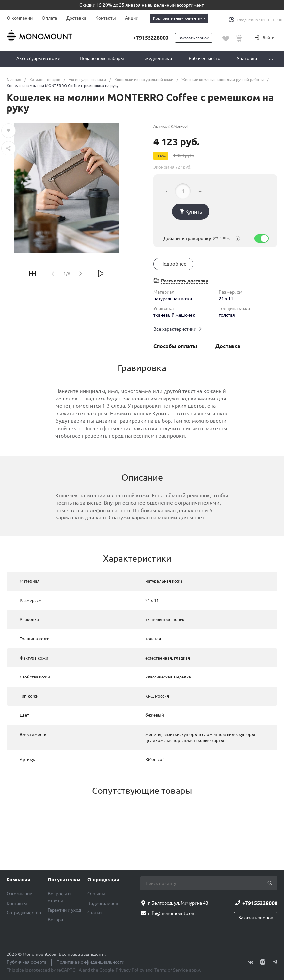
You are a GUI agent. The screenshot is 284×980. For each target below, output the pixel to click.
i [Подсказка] (237, 239)
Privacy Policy (130, 970)
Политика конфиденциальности (90, 962)
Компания (18, 880)
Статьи (95, 913)
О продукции (103, 880)
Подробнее (173, 264)
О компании (20, 18)
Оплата (49, 18)
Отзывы (96, 894)
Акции (132, 18)
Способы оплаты (175, 346)
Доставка (76, 18)
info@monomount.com (172, 913)
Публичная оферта (26, 962)
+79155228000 (151, 38)
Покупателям (64, 880)
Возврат (56, 920)
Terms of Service (171, 970)
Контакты (106, 18)
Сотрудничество (24, 913)
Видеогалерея (103, 903)
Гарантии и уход (64, 910)
